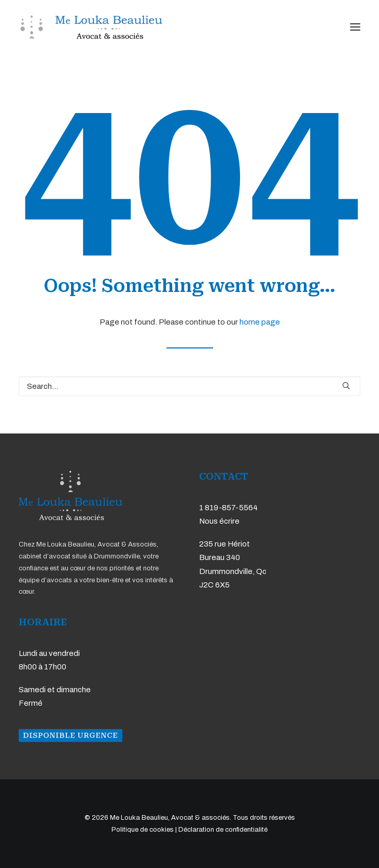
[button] (355, 27)
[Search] (189, 386)
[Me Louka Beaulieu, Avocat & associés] (91, 27)
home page (260, 322)
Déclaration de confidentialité (223, 830)
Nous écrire (219, 521)
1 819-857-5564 (228, 508)
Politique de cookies (143, 830)
